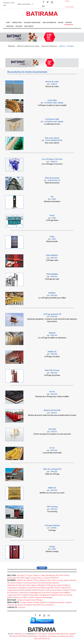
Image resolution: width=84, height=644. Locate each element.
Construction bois (30, 583)
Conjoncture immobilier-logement (41, 588)
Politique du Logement (55, 585)
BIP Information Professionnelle (47, 634)
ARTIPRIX (23, 636)
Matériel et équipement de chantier (28, 46)
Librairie (20, 600)
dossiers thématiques (44, 597)
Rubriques (12, 46)
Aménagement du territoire (40, 593)
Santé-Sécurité (38, 590)
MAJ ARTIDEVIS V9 (42, 639)
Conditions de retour (66, 636)
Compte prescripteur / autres (60, 602)
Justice (31, 597)
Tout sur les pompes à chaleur (57, 590)
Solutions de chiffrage (33, 600)
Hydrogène (22, 588)
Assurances (12, 588)
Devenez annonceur (15, 605)
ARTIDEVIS (14, 636)
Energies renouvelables (61, 593)
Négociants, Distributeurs (40, 595)
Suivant (42, 568)
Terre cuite (51, 580)
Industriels (17, 597)
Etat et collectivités (62, 588)
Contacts (22, 607)
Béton (67, 585)
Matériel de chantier (25, 580)
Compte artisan (26, 602)
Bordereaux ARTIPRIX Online (58, 575)
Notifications (33, 636)
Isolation (25, 595)
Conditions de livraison (48, 636)
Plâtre (25, 597)
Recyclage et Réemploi (36, 585)
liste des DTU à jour (25, 575)
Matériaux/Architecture (16, 585)
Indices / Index (39, 575)
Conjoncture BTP (14, 595)
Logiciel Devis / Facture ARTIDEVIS (45, 578)
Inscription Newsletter (33, 605)
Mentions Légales (68, 634)
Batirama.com (20, 634)
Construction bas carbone (48, 583)
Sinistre (19, 583)
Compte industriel (40, 602)
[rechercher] (33, 4)
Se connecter (48, 605)
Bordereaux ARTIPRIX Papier (19, 578)
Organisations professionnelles (19, 590)
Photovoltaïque (40, 580)
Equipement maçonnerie (49, 46)
